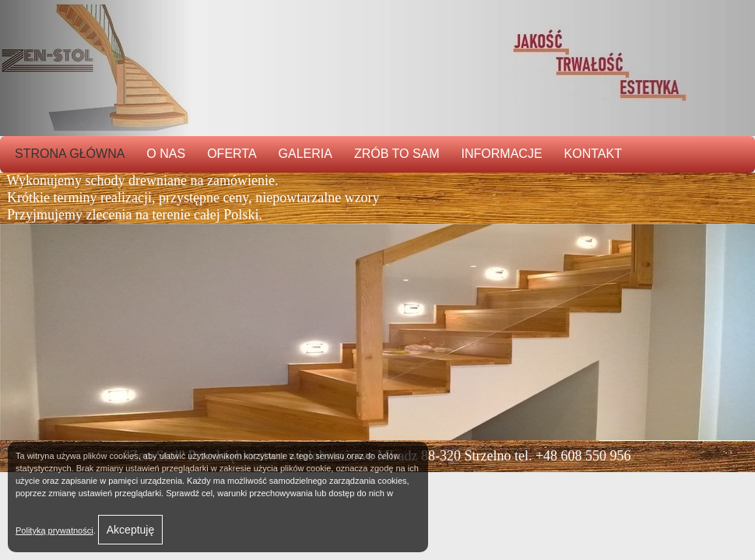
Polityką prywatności (54, 530)
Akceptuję (130, 530)
